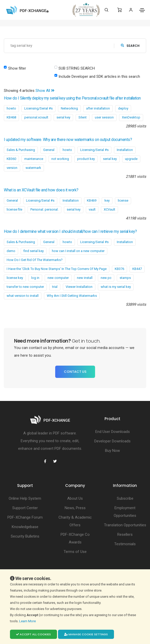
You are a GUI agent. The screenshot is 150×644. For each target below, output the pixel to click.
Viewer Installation (79, 287)
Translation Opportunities (125, 525)
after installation (98, 108)
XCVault (109, 209)
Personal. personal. (44, 209)
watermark (33, 168)
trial (55, 287)
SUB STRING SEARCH (77, 68)
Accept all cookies (33, 634)
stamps (125, 278)
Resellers (125, 534)
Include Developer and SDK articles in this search (99, 77)
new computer (58, 278)
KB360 (11, 159)
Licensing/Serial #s (38, 108)
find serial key (34, 251)
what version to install (23, 296)
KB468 (11, 117)
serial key (63, 117)
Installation (125, 150)
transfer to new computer (25, 287)
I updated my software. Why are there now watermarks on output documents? (68, 140)
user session (104, 117)
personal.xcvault (36, 117)
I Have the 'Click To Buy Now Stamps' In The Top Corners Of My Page (57, 269)
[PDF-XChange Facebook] (45, 461)
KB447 (137, 269)
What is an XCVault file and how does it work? (41, 190)
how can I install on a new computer (78, 251)
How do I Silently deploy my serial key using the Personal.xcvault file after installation (72, 98)
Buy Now (112, 451)
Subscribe (125, 498)
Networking (69, 108)
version (12, 168)
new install (85, 278)
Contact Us (75, 372)
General (49, 150)
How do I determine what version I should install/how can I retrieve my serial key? (70, 232)
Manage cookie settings (86, 634)
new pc (106, 278)
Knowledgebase (25, 527)
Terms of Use (75, 552)
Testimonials (125, 544)
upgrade (131, 159)
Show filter (17, 68)
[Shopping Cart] (119, 10)
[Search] (106, 10)
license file (14, 209)
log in (35, 278)
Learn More (28, 621)
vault (92, 209)
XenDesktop (131, 117)
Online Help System (25, 498)
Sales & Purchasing (21, 150)
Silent (83, 117)
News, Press (75, 508)
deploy (123, 108)
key (107, 200)
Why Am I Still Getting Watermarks (72, 296)
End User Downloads (113, 432)
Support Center (25, 508)
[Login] (131, 10)
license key (15, 278)
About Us (75, 498)
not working (60, 159)
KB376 (119, 269)
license (123, 200)
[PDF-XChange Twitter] (55, 461)
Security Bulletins (25, 536)
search (130, 46)
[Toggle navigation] (142, 10)
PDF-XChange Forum (25, 517)
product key (86, 159)
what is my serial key (116, 287)
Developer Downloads (112, 441)
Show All (45, 91)
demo (11, 251)
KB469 (92, 200)
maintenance (34, 159)
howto (11, 108)
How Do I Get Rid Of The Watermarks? (35, 260)
